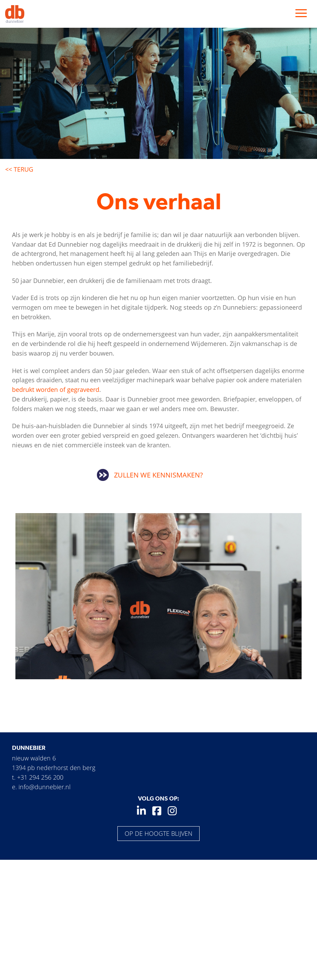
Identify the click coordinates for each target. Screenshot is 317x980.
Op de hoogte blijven (158, 833)
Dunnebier (29, 748)
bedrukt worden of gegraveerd (56, 389)
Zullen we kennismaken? (158, 475)
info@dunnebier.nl (45, 787)
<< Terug (19, 169)
